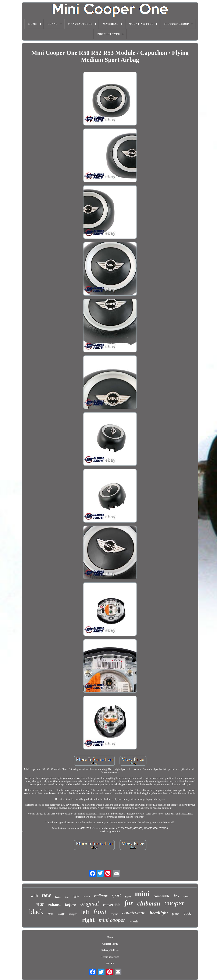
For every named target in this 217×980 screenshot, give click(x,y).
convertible (112, 905)
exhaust (55, 905)
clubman (149, 903)
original (90, 904)
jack (67, 897)
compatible (162, 896)
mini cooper (112, 920)
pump (176, 914)
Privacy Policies (110, 950)
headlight (159, 913)
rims (51, 914)
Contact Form (110, 944)
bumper (73, 914)
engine (114, 914)
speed (186, 896)
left (85, 912)
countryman (134, 913)
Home (110, 937)
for (129, 903)
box (177, 896)
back (187, 913)
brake (58, 897)
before (71, 904)
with (34, 896)
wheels (134, 921)
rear (40, 904)
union (87, 896)
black (36, 912)
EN (107, 963)
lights (76, 896)
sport (116, 895)
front (100, 912)
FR (113, 963)
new (47, 895)
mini (142, 894)
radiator (101, 896)
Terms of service (110, 957)
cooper (174, 903)
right (88, 920)
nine (128, 897)
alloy (61, 914)
